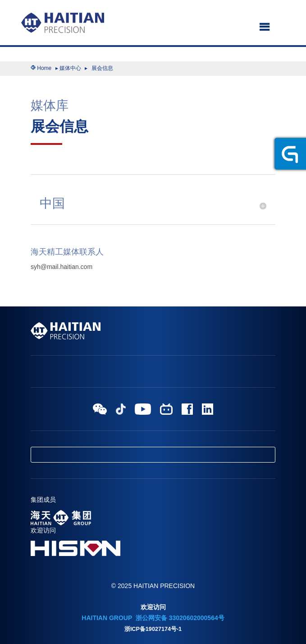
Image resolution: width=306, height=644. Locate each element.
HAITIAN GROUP (107, 618)
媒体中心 (70, 68)
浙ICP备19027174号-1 (153, 629)
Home (44, 68)
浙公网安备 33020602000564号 (179, 618)
